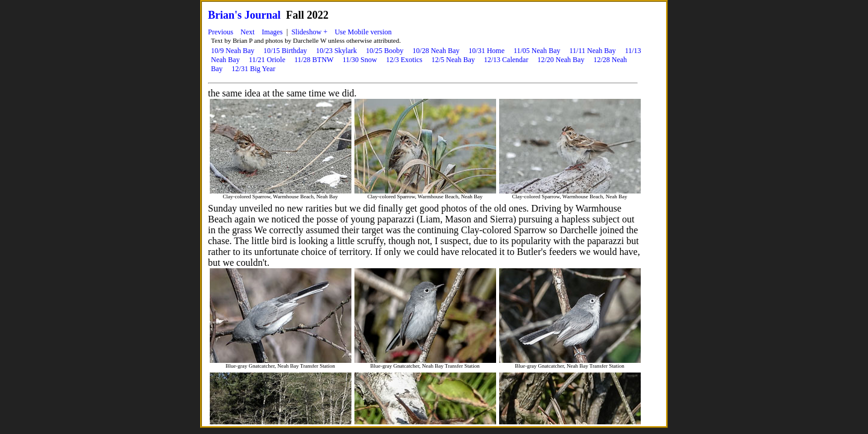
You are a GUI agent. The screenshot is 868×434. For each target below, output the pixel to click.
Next (247, 32)
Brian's (225, 15)
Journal (263, 15)
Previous (221, 32)
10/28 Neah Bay (436, 51)
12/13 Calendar (506, 60)
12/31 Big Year (253, 69)
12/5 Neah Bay (453, 60)
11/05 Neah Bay (537, 51)
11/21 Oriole (267, 60)
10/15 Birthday (285, 51)
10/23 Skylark (336, 51)
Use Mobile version (363, 32)
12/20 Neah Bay (561, 60)
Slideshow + (309, 32)
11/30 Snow (360, 60)
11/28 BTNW (314, 60)
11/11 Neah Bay (593, 51)
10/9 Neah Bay (233, 51)
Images (272, 32)
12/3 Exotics (404, 60)
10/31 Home (486, 51)
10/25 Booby (385, 51)
